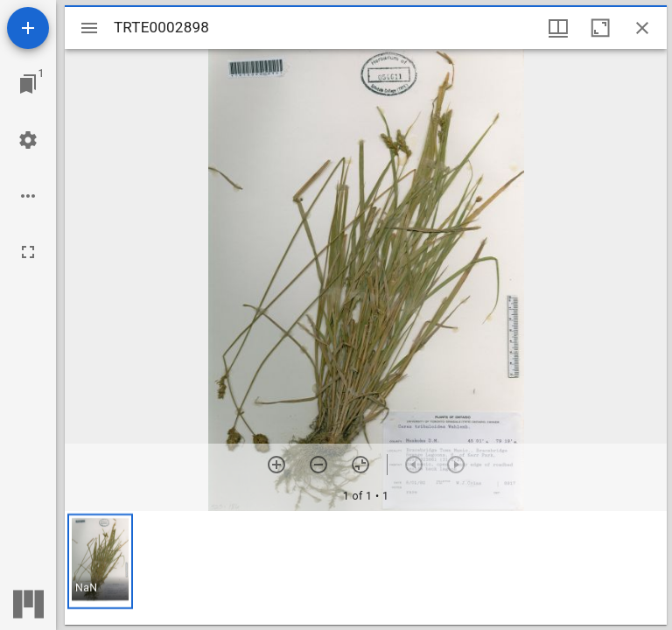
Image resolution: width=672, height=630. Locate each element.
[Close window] (642, 28)
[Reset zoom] (360, 465)
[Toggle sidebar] (89, 28)
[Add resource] (28, 28)
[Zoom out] (318, 465)
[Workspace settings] (28, 140)
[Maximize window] (600, 28)
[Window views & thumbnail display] (558, 28)
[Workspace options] (28, 196)
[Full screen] (28, 252)
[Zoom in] (276, 465)
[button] (100, 561)
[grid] (366, 568)
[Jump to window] (28, 84)
